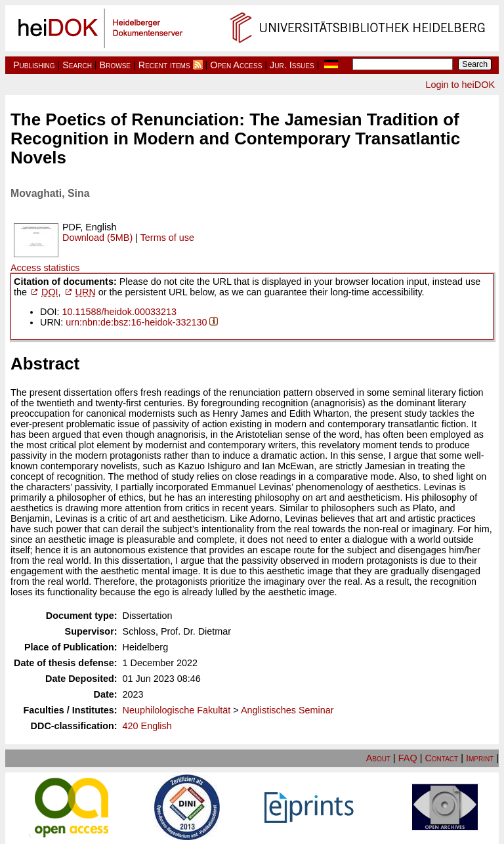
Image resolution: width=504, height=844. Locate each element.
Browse (115, 65)
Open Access (236, 65)
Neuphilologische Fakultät (177, 710)
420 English (147, 726)
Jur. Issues (292, 65)
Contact (441, 758)
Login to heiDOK (460, 85)
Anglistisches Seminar (287, 710)
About (378, 758)
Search (77, 65)
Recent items (164, 65)
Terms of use (167, 238)
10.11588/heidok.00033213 (119, 312)
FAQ (408, 758)
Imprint (480, 758)
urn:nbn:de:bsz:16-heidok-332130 (136, 322)
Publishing (34, 65)
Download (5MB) (97, 238)
